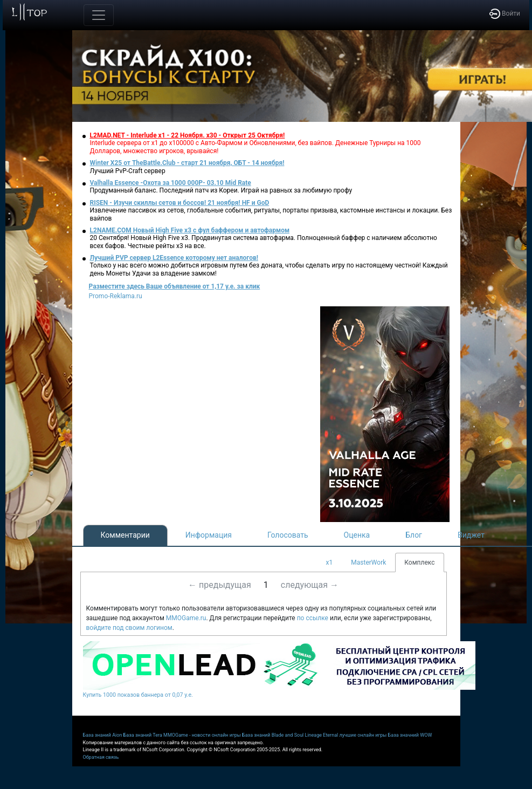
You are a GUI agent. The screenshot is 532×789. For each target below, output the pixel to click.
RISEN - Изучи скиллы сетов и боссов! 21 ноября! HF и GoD (180, 203)
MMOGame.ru (186, 618)
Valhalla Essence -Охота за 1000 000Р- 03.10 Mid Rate (171, 183)
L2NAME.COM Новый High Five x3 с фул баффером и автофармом (190, 230)
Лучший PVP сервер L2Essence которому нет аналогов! (174, 258)
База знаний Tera (143, 735)
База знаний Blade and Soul (273, 735)
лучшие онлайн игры (363, 735)
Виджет (471, 535)
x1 (330, 562)
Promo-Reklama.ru (116, 296)
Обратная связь (101, 757)
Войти (505, 13)
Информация (209, 535)
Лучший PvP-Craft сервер (128, 171)
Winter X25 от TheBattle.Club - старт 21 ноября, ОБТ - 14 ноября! (187, 163)
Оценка (357, 535)
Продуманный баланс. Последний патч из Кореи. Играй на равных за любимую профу (221, 190)
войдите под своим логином (129, 628)
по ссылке (313, 618)
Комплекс (419, 562)
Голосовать (288, 535)
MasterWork (368, 562)
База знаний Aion (103, 735)
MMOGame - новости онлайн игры (202, 735)
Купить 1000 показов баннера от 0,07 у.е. (138, 695)
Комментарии (125, 535)
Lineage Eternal (322, 735)
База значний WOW (410, 735)
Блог (414, 535)
